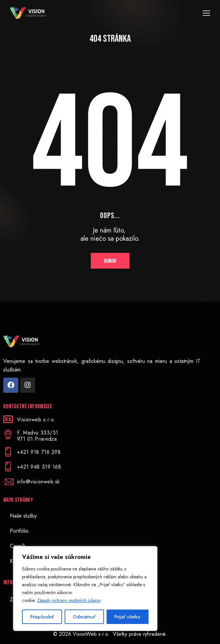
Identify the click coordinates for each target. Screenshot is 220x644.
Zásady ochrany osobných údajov (69, 600)
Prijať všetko (127, 617)
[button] (206, 13)
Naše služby (23, 516)
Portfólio (19, 531)
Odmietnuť (84, 617)
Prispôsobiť (42, 617)
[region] (85, 588)
